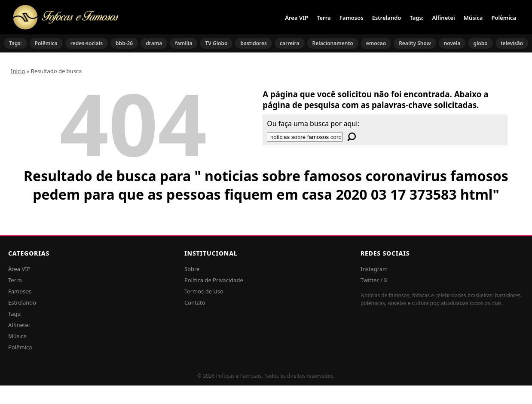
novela (452, 43)
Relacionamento (333, 43)
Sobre (192, 269)
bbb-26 (124, 43)
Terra (324, 18)
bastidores (254, 43)
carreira (290, 43)
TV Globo (216, 43)
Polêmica (504, 18)
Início (18, 71)
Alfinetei (443, 18)
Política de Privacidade (214, 280)
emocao (376, 43)
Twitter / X (374, 280)
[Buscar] (352, 137)
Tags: (416, 18)
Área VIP (297, 18)
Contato (195, 302)
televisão (512, 43)
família (183, 43)
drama (154, 43)
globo (480, 43)
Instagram (374, 269)
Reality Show (415, 43)
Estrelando (387, 18)
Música (473, 18)
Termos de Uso (204, 291)
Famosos (352, 18)
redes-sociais (87, 43)
